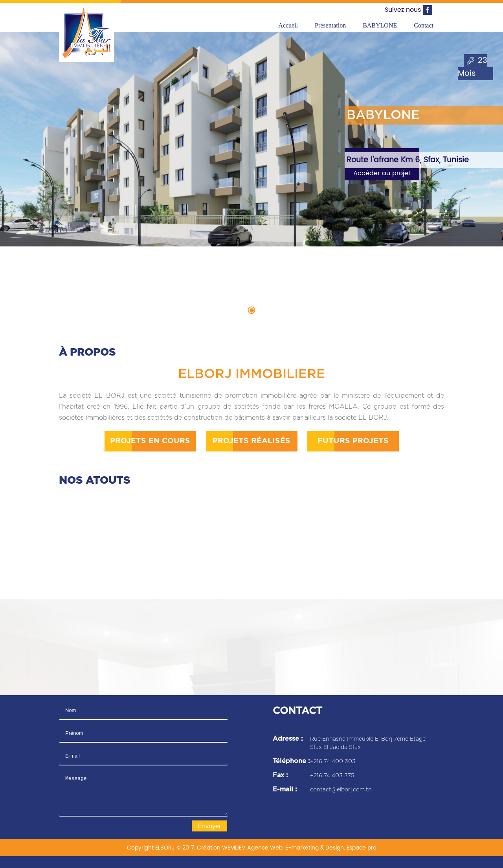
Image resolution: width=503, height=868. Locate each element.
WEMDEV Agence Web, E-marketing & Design (283, 848)
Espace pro (362, 848)
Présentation (330, 25)
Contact (424, 25)
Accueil (288, 25)
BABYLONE (380, 25)
